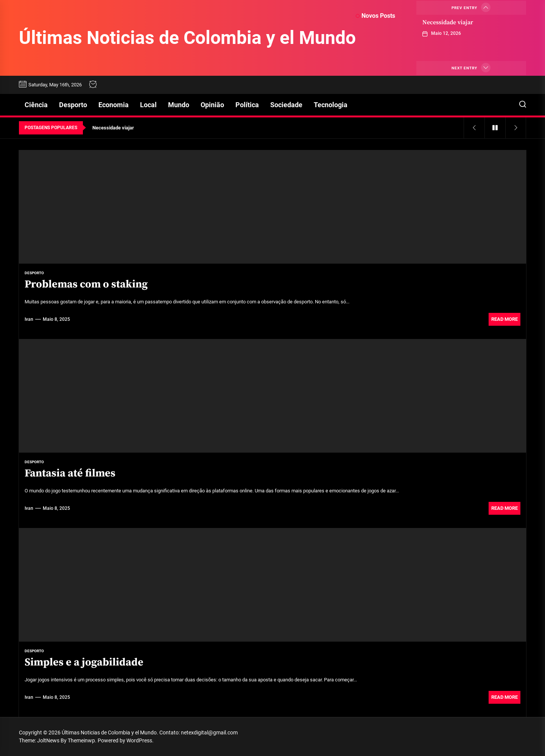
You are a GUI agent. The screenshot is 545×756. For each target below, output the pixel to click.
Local (148, 105)
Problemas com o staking (86, 284)
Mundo (179, 105)
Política (247, 105)
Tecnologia (331, 105)
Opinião (212, 105)
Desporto (73, 105)
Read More (505, 319)
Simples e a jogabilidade (84, 662)
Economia (114, 105)
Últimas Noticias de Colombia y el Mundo (187, 38)
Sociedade (286, 105)
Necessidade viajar (448, 22)
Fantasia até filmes (70, 473)
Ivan (29, 319)
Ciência (36, 105)
